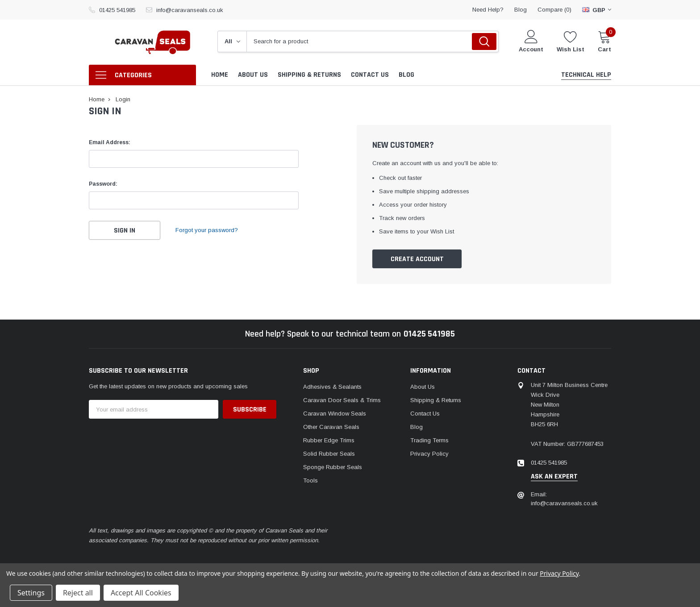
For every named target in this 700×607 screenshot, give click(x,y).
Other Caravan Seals (331, 427)
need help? (488, 10)
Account (531, 49)
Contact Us (425, 414)
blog (521, 10)
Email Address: (110, 142)
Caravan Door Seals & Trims (342, 400)
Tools (310, 480)
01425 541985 (117, 10)
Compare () (554, 10)
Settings (31, 593)
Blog (417, 427)
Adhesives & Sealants (332, 387)
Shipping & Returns (436, 400)
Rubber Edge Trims (329, 440)
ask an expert (554, 477)
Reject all (78, 593)
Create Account (417, 259)
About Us (423, 387)
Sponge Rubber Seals (333, 467)
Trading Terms (429, 440)
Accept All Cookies (141, 593)
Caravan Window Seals (335, 414)
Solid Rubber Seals (329, 454)
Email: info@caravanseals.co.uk (564, 499)
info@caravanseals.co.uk (190, 10)
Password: (103, 184)
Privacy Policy (429, 454)
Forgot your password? (207, 230)
